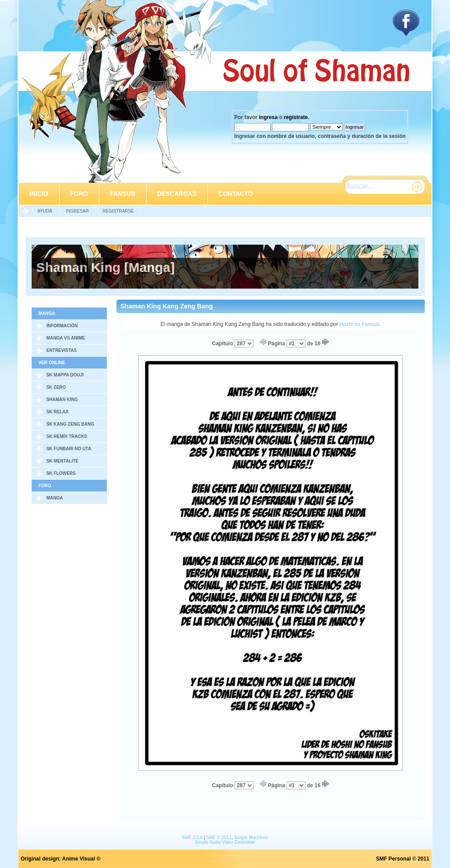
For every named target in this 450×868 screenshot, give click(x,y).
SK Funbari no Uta (69, 449)
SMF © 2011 (219, 837)
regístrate (296, 117)
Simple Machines (251, 837)
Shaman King (62, 400)
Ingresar (77, 211)
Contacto (236, 194)
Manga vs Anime (65, 338)
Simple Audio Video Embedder (225, 842)
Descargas (177, 194)
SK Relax (57, 412)
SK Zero (56, 387)
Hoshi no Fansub (359, 324)
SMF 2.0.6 (192, 837)
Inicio (39, 194)
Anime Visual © (81, 859)
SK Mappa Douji (65, 375)
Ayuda (45, 211)
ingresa (268, 117)
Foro (79, 194)
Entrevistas (61, 350)
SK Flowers (61, 473)
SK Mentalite (62, 461)
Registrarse (118, 211)
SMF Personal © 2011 (403, 859)
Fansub (123, 194)
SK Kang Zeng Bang (70, 424)
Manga (54, 498)
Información (62, 326)
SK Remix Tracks (67, 436)
